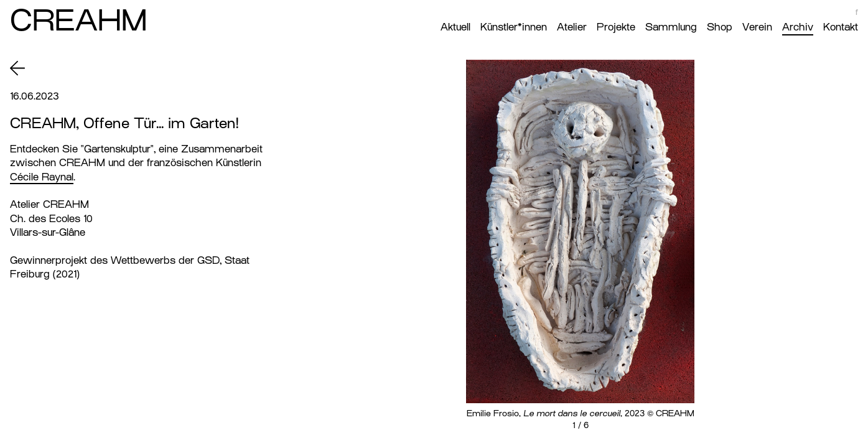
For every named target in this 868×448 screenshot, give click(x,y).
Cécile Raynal (42, 177)
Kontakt (841, 27)
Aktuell (455, 27)
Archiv (798, 27)
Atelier (572, 27)
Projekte (616, 27)
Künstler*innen (514, 27)
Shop (720, 27)
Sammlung (671, 27)
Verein (757, 27)
